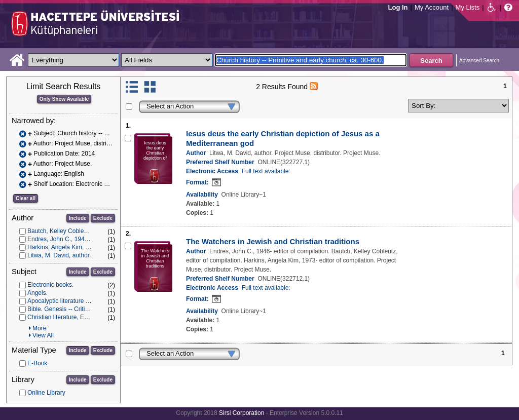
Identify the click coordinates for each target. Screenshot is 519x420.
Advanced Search (479, 61)
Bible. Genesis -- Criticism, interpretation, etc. (88, 309)
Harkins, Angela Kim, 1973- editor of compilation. (93, 247)
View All (43, 335)
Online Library (46, 393)
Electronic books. (50, 285)
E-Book (37, 363)
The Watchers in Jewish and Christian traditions (273, 241)
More (39, 328)
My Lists (468, 7)
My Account (432, 7)
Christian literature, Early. (61, 317)
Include (78, 218)
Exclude (103, 218)
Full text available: (266, 171)
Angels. (38, 293)
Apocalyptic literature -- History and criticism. (87, 301)
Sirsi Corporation (242, 413)
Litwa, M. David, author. (59, 255)
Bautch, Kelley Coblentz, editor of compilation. (89, 231)
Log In (398, 7)
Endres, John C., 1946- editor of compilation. (87, 239)
